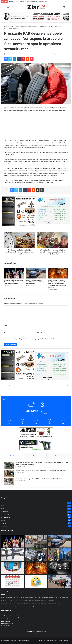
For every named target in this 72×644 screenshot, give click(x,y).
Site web (40, 332)
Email (6, 332)
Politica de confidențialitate (51, 641)
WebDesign (21, 641)
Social (11, 26)
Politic (4, 523)
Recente (35, 456)
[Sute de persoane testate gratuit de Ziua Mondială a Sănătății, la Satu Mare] (59, 581)
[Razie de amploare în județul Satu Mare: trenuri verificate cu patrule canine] (59, 555)
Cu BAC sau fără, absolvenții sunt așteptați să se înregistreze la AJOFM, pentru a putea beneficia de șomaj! (32, 603)
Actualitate (5, 503)
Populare (13, 456)
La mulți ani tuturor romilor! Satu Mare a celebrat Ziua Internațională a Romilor (30, 2)
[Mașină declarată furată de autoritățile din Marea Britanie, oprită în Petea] (36, 273)
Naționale (5, 512)
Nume (6, 325)
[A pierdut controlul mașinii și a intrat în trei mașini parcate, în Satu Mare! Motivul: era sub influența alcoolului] (13, 555)
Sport (4, 520)
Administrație (6, 517)
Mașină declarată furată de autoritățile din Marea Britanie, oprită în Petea (35, 282)
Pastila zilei (6, 514)
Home (6, 26)
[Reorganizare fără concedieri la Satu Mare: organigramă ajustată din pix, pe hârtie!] (36, 541)
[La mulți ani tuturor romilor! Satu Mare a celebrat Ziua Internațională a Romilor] (14, 273)
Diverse (4, 506)
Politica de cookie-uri (65, 641)
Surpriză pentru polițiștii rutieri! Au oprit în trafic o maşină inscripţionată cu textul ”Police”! (41, 471)
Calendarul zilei (7, 526)
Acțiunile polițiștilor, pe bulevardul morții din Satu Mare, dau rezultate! (23, 606)
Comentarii (59, 456)
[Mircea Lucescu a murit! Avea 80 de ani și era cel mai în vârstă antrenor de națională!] (59, 568)
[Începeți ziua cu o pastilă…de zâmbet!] (36, 581)
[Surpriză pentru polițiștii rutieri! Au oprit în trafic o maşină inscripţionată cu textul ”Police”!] (9, 473)
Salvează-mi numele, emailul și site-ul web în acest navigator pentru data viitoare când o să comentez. (33, 339)
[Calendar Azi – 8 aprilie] (13, 581)
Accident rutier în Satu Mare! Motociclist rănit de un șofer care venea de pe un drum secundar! (29, 600)
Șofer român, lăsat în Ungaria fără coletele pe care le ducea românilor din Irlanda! (39, 479)
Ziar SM (7, 54)
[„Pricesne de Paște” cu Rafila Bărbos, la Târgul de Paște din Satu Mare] (13, 568)
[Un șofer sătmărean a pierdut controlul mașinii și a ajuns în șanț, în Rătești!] (36, 555)
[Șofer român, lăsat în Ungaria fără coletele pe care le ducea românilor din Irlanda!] (9, 481)
